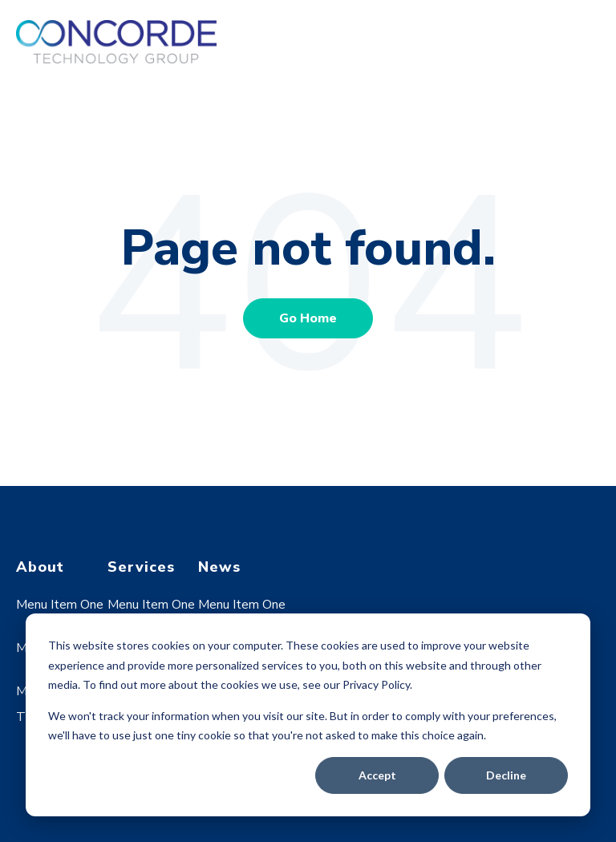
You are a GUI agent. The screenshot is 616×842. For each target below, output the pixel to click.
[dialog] (308, 715)
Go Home (308, 318)
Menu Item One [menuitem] (60, 605)
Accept (377, 775)
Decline (506, 775)
